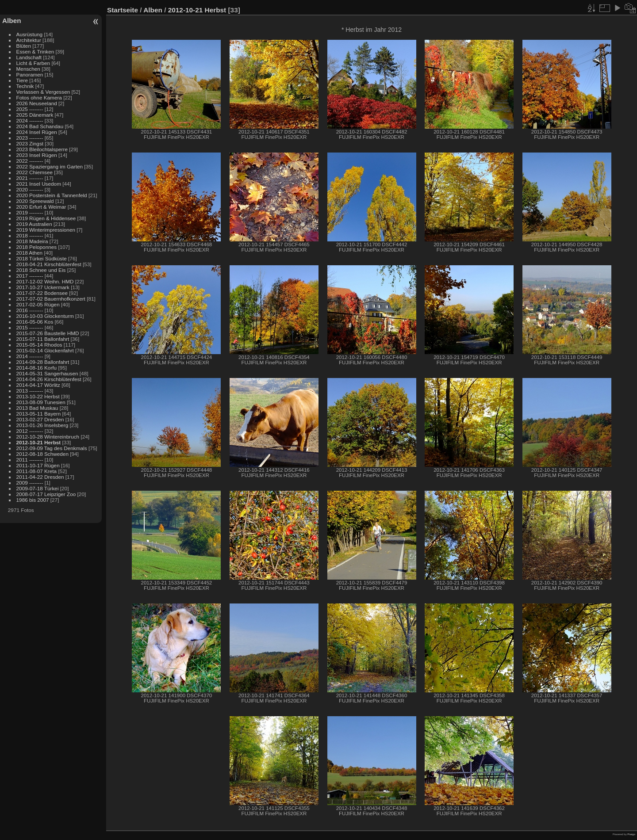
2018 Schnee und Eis (41, 270)
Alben (12, 21)
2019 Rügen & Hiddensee (46, 218)
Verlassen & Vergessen (43, 92)
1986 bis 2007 (33, 500)
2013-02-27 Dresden (40, 419)
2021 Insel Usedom (39, 184)
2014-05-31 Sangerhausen (47, 373)
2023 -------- (30, 138)
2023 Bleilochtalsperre (42, 149)
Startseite (123, 10)
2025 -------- (30, 109)
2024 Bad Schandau (40, 126)
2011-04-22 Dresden (40, 477)
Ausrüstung (30, 34)
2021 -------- (30, 178)
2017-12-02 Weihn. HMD (45, 281)
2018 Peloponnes (37, 247)
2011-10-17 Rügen (38, 465)
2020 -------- (30, 189)
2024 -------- (30, 120)
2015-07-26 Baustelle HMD (48, 333)
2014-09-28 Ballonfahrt (43, 362)
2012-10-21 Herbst (39, 442)
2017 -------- (30, 276)
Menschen (28, 69)
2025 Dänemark (35, 115)
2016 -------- (30, 310)
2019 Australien (34, 224)
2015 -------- (30, 327)
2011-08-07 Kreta (37, 471)
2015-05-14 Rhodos (39, 345)
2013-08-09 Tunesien (41, 402)
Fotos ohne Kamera (39, 97)
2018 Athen (30, 253)
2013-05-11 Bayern (39, 414)
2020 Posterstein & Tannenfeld (52, 195)
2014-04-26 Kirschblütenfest (49, 379)
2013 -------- (30, 391)
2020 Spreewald (35, 201)
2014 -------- (30, 356)
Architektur (29, 40)
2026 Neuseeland (37, 103)
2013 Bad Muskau (37, 408)
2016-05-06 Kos (35, 322)
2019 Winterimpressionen (46, 230)
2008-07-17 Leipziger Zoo (46, 494)
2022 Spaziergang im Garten (50, 166)
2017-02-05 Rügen (38, 304)
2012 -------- (30, 431)
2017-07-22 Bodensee (42, 293)
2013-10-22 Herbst (38, 396)
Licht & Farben (33, 63)
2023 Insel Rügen (37, 155)
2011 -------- (30, 460)
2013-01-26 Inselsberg (42, 425)
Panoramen (30, 74)
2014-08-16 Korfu (37, 368)
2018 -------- (30, 235)
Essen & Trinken (35, 52)
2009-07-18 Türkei (38, 488)
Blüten (24, 46)
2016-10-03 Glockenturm (45, 316)
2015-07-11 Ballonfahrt (43, 339)
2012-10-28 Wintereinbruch (48, 437)
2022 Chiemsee (35, 172)
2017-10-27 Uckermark (43, 287)
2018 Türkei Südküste (42, 258)
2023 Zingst (30, 143)
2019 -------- (30, 212)
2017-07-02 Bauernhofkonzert (51, 299)
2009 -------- (30, 483)
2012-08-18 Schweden (42, 454)
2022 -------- (30, 161)
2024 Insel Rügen (37, 132)
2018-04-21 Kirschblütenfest (49, 264)
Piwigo (631, 834)
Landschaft (29, 57)
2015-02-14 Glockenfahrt (45, 350)
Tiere (22, 80)
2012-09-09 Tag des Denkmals (52, 448)
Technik (25, 86)
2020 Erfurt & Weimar (41, 207)
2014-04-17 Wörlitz (38, 385)
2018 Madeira (32, 241)
